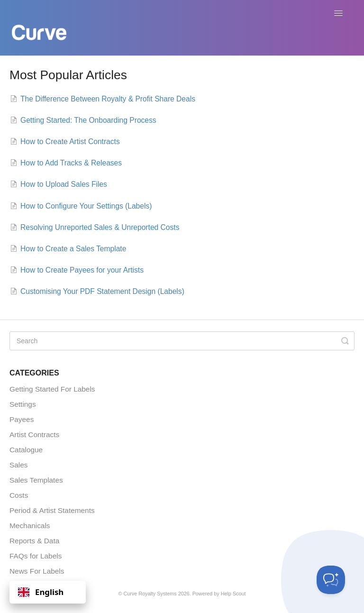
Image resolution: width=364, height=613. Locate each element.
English (41, 592)
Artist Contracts (34, 435)
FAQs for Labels (36, 556)
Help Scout (233, 594)
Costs (19, 495)
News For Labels (37, 571)
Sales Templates (36, 480)
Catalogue (26, 450)
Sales (19, 465)
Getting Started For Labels (52, 389)
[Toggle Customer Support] (331, 580)
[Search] (182, 341)
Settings (23, 404)
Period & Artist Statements (52, 510)
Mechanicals (30, 526)
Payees (22, 419)
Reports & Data (34, 541)
